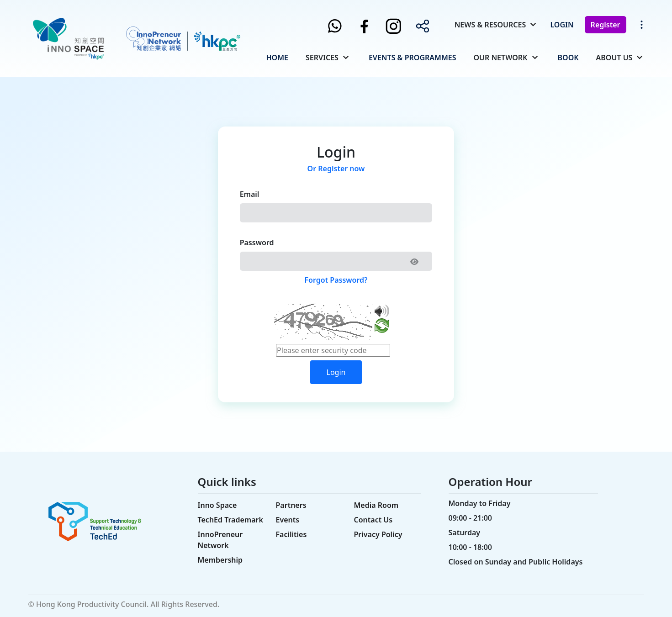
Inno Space (217, 505)
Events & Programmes (413, 58)
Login (562, 25)
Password (257, 243)
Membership (220, 560)
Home (277, 58)
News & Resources (490, 25)
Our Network (500, 58)
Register (606, 25)
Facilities (291, 534)
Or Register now (336, 169)
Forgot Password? (336, 280)
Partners (291, 505)
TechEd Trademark (230, 520)
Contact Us (373, 520)
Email (250, 194)
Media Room (376, 505)
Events (288, 520)
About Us (614, 58)
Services (322, 58)
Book (568, 58)
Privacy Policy (378, 534)
